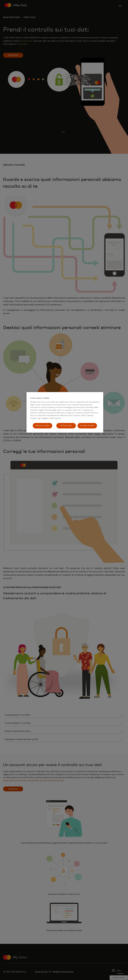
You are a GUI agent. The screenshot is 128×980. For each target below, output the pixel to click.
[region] (65, 412)
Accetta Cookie (87, 426)
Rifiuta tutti (66, 426)
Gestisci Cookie (43, 426)
